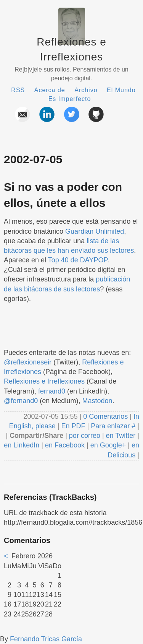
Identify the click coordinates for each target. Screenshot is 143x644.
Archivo (86, 90)
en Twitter (121, 436)
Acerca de (50, 90)
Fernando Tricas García (46, 639)
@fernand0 (21, 401)
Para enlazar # (113, 426)
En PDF (73, 426)
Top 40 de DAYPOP (78, 260)
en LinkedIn (22, 445)
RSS (18, 90)
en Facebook (64, 445)
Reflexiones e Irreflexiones (44, 381)
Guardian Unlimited (95, 231)
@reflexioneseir (28, 362)
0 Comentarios (106, 416)
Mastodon (97, 401)
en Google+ (108, 445)
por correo (84, 436)
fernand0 (52, 391)
